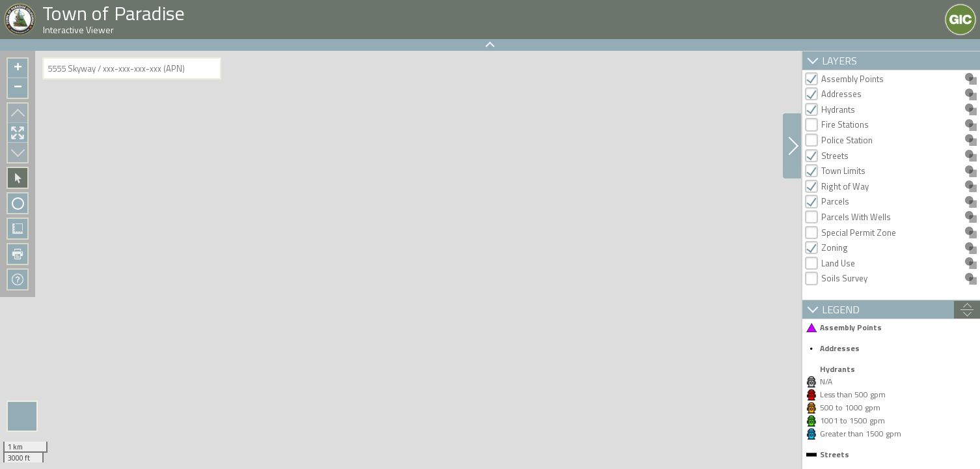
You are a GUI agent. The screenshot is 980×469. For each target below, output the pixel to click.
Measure (18, 229)
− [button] (18, 88)
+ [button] (18, 68)
